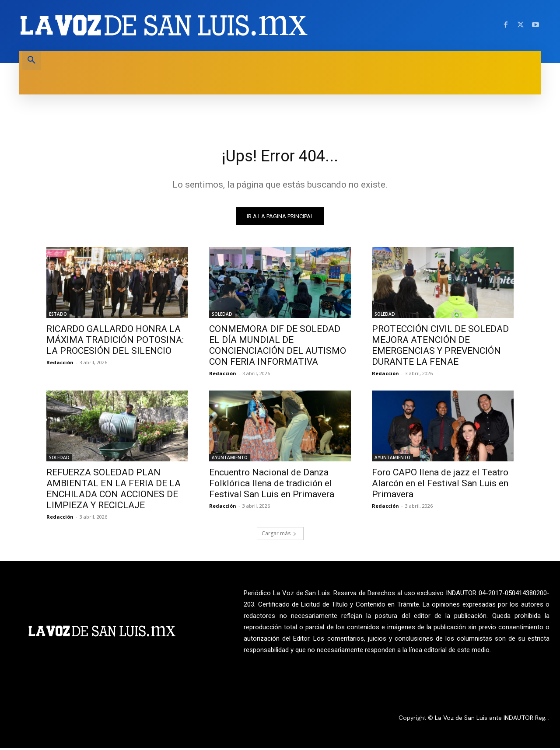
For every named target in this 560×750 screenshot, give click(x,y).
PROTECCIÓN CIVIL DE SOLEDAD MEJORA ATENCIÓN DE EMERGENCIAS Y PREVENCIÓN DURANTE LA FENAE (440, 347)
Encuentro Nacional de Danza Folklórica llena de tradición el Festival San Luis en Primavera (272, 485)
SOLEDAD (222, 316)
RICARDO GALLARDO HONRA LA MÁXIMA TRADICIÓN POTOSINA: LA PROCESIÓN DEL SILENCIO (115, 342)
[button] (31, 60)
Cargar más (279, 535)
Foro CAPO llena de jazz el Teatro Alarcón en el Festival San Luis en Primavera (440, 485)
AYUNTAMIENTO (230, 460)
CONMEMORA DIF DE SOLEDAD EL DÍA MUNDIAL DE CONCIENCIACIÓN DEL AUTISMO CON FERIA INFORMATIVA (278, 347)
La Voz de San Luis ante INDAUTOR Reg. (492, 720)
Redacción (60, 365)
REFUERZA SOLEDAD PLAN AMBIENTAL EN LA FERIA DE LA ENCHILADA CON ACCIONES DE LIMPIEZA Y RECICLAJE (114, 491)
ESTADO (58, 316)
